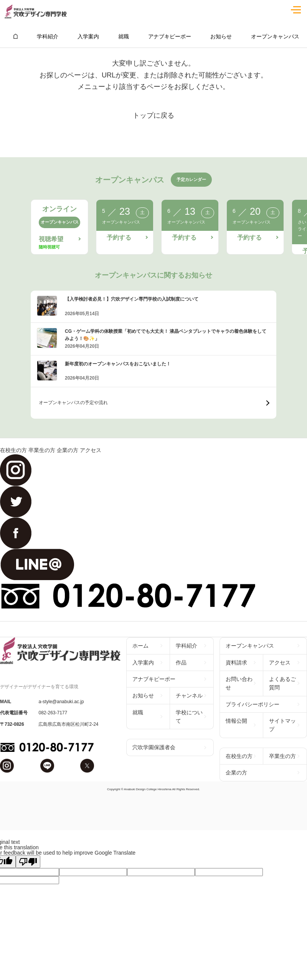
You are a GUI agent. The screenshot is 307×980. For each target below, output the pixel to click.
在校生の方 (13, 450)
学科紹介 (187, 646)
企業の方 (68, 450)
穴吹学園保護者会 (154, 747)
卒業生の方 (42, 450)
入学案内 (143, 663)
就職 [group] (124, 36)
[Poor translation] (28, 862)
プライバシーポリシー (253, 704)
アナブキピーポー (154, 679)
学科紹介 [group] (48, 36)
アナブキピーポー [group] (170, 36)
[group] (16, 36)
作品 (181, 663)
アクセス (91, 450)
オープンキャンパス (250, 646)
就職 (138, 712)
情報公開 (236, 721)
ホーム (140, 646)
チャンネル (189, 696)
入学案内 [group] (88, 36)
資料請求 (236, 663)
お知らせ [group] (221, 36)
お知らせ (143, 696)
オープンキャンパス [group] (275, 36)
